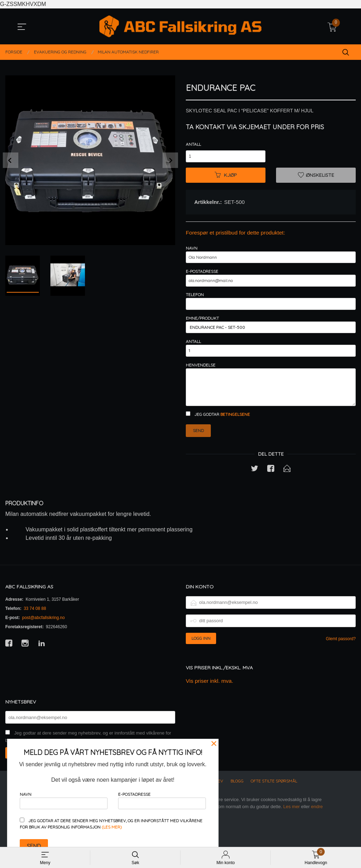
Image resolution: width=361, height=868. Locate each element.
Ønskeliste (316, 176)
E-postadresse (271, 281)
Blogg (237, 793)
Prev (11, 160)
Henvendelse (271, 394)
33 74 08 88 (35, 620)
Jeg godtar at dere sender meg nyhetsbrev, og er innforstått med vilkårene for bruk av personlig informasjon (111, 824)
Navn (271, 257)
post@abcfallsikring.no (44, 629)
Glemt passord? (341, 650)
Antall (193, 144)
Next (170, 160)
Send (198, 442)
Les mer (291, 818)
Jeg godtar (218, 425)
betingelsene (235, 426)
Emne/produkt (271, 330)
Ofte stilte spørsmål (274, 793)
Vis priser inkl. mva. (210, 692)
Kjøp (226, 176)
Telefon (271, 306)
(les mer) (112, 827)
